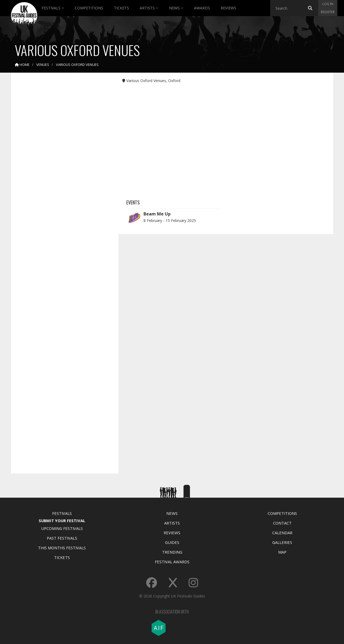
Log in (328, 4)
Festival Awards (172, 562)
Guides (172, 542)
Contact (282, 523)
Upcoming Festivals (62, 528)
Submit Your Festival (62, 521)
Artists (149, 8)
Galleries (282, 542)
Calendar (282, 533)
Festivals (53, 8)
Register (328, 12)
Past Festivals (62, 538)
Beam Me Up (157, 214)
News (176, 8)
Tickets (121, 8)
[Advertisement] (61, 161)
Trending (172, 552)
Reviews (228, 8)
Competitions (89, 8)
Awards (202, 8)
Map (282, 552)
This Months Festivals (62, 548)
